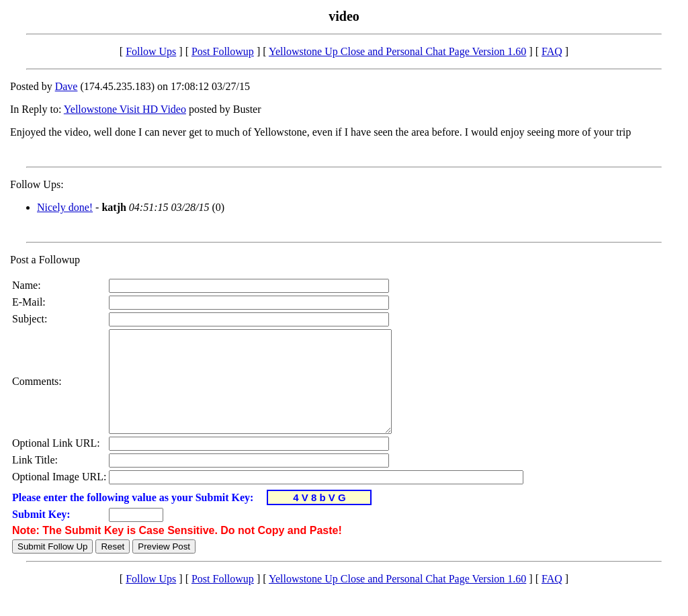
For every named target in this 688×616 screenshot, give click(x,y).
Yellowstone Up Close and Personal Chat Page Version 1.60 (397, 51)
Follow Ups (151, 51)
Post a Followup (45, 260)
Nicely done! (65, 207)
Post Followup (223, 51)
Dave (67, 86)
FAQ (552, 51)
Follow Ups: (37, 184)
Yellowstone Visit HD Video (125, 109)
